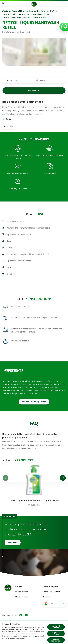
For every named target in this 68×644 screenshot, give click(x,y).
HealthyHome (22, 597)
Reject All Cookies (56, 633)
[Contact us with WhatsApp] (64, 27)
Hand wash (8, 126)
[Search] (3, 3)
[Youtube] (26, 615)
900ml (9, 80)
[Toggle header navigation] (64, 3)
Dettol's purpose (50, 587)
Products (19, 587)
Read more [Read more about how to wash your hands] (13, 543)
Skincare (43, 80)
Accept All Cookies (56, 627)
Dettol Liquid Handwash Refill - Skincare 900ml (25, 17)
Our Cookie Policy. (21, 638)
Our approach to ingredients (34, 402)
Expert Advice (22, 592)
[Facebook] (21, 615)
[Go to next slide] (63, 478)
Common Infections (51, 592)
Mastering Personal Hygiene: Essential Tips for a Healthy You (30, 11)
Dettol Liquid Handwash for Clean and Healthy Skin (27, 14)
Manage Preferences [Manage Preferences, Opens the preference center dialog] (56, 640)
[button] (55, 603)
